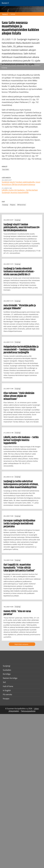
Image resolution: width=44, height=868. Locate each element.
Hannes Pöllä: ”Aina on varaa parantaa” (17, 613)
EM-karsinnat (21, 205)
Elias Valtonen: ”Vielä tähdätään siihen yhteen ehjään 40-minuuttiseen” (19, 396)
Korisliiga (7, 674)
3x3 (4, 682)
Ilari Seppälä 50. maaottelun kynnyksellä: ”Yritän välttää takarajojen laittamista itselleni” (19, 568)
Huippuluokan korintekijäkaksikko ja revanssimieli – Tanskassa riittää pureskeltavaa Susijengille (21, 350)
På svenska (7, 694)
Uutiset (13, 14)
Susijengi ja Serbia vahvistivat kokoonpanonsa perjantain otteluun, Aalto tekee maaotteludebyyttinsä (21, 484)
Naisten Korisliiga (10, 678)
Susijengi (5, 205)
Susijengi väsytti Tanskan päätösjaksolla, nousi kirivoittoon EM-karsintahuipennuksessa (22, 227)
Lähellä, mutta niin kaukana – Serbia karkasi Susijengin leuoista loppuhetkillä (21, 440)
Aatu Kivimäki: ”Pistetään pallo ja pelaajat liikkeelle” (20, 307)
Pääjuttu (13, 205)
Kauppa (6, 699)
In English (7, 690)
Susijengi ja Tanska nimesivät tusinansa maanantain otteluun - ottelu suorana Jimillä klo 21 (19, 272)
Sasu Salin (6, 169)
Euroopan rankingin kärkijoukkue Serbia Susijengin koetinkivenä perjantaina (19, 524)
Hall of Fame (8, 686)
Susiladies (7, 670)
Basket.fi (5, 14)
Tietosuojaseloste (28, 711)
